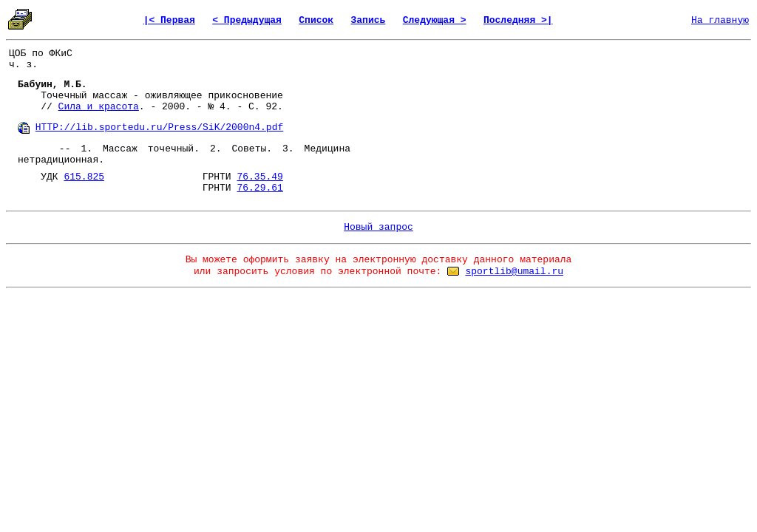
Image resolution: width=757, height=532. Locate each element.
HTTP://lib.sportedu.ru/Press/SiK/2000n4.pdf (159, 127)
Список (316, 20)
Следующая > (435, 20)
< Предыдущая (247, 20)
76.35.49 (259, 177)
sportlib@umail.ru (514, 272)
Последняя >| (518, 20)
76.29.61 (259, 188)
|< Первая (169, 20)
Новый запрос (378, 227)
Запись (369, 20)
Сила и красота (99, 107)
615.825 (84, 177)
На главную (720, 20)
